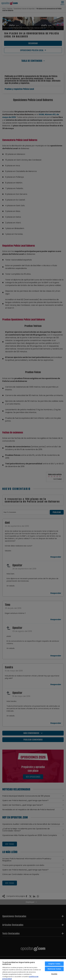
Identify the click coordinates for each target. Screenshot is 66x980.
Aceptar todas (54, 964)
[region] (33, 969)
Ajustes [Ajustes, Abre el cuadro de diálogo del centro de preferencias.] (54, 974)
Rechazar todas (54, 969)
